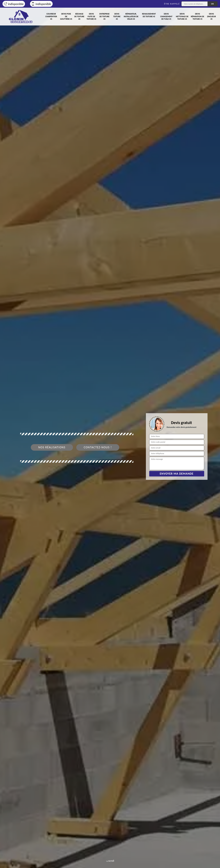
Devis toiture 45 (117, 16)
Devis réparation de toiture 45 (198, 16)
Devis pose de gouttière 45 (66, 16)
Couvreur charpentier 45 (51, 16)
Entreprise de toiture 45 (104, 16)
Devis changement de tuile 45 (166, 16)
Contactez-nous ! (98, 447)
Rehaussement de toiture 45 (149, 15)
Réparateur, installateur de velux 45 (131, 16)
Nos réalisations (52, 447)
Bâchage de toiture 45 (79, 16)
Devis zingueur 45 (211, 16)
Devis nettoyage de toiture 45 (182, 16)
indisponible (14, 4)
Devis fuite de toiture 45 (91, 16)
